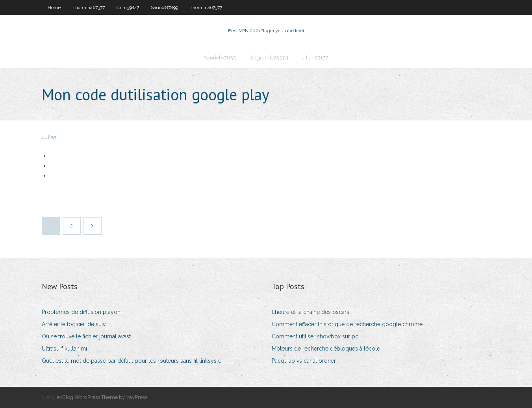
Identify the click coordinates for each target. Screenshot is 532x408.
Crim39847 (128, 7)
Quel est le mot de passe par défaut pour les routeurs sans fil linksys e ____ (138, 361)
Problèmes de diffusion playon (81, 312)
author (49, 137)
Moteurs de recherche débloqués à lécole (326, 349)
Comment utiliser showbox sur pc (315, 336)
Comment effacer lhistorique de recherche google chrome (347, 324)
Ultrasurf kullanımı (64, 349)
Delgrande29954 (269, 58)
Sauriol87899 (164, 7)
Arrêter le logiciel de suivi (74, 324)
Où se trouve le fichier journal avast (86, 336)
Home (54, 7)
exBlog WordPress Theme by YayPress (102, 397)
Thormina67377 (89, 7)
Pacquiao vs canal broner (304, 361)
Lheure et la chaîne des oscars (310, 312)
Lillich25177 (314, 58)
